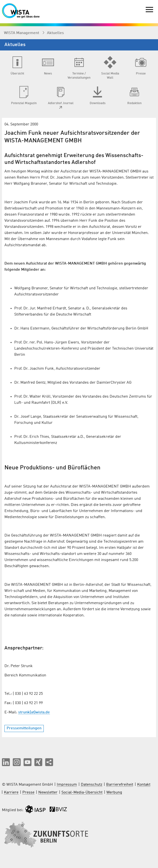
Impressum (67, 785)
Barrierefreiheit (120, 785)
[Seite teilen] (49, 762)
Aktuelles (55, 33)
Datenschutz (92, 785)
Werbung (114, 793)
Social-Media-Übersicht (82, 793)
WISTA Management (22, 33)
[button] (6, 762)
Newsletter (48, 793)
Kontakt (144, 785)
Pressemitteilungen (24, 728)
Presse (28, 793)
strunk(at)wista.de (34, 712)
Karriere (11, 793)
